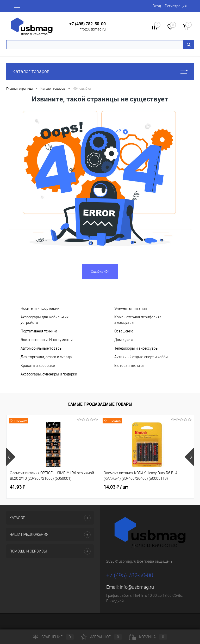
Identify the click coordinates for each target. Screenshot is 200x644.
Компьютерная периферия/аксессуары (138, 320)
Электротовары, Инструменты (47, 340)
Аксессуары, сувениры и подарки (49, 374)
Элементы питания (131, 308)
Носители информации (40, 308)
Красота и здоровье (38, 366)
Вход (157, 6)
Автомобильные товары (42, 348)
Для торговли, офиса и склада (46, 357)
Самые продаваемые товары (100, 404)
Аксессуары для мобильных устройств (45, 320)
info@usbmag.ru (92, 29)
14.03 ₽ (116, 487)
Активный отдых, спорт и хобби (141, 357)
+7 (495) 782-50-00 (87, 24)
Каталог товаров (100, 71)
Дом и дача (124, 340)
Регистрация (176, 6)
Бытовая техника (129, 366)
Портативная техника (39, 331)
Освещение (124, 331)
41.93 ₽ (18, 487)
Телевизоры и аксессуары (136, 348)
